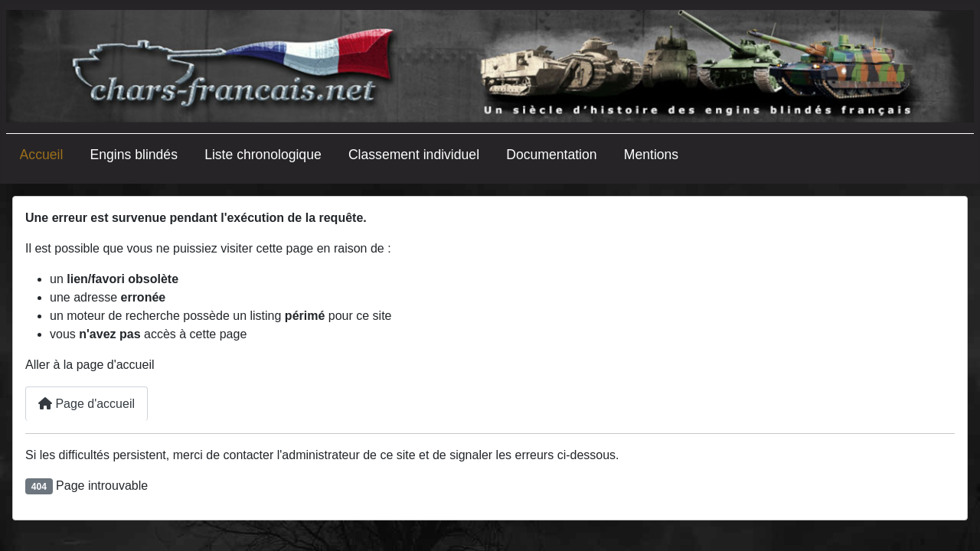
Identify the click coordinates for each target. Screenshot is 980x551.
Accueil (42, 155)
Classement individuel (414, 155)
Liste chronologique (263, 155)
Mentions (651, 155)
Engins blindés (134, 155)
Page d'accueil (87, 404)
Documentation (551, 155)
